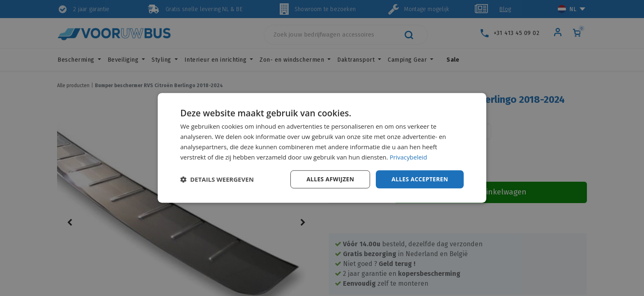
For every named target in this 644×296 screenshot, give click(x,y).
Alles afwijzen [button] (329, 179)
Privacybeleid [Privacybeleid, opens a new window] (409, 157)
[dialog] (322, 148)
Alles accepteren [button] (419, 179)
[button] (217, 180)
